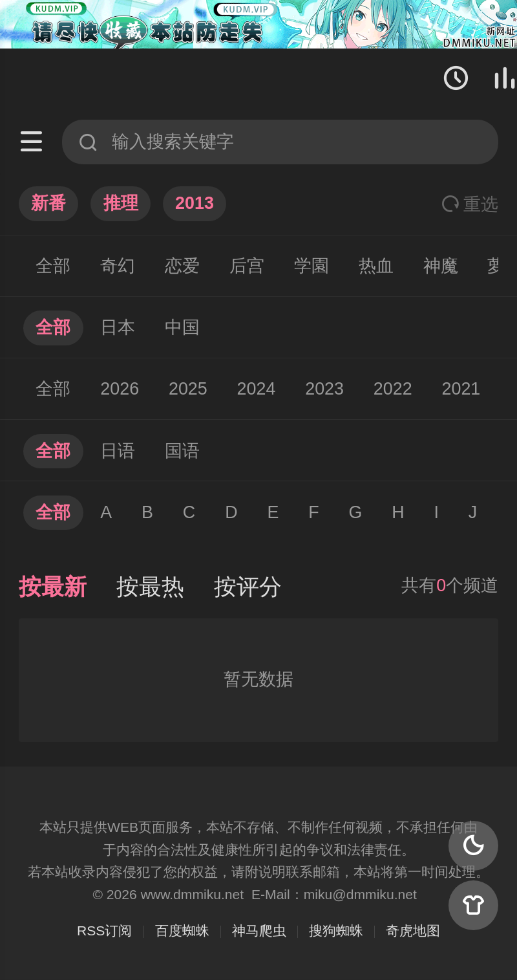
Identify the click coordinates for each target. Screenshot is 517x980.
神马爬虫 (259, 931)
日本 (118, 327)
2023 (324, 389)
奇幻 (118, 266)
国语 (182, 451)
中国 (182, 327)
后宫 (247, 266)
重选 (470, 204)
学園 (311, 266)
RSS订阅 (104, 931)
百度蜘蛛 (182, 931)
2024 (257, 389)
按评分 (248, 587)
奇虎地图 (413, 931)
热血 (376, 266)
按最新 (53, 587)
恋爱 (182, 266)
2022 (393, 389)
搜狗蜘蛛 (336, 931)
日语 (118, 451)
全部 (53, 266)
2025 (188, 389)
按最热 (150, 587)
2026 (120, 389)
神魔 (441, 266)
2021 (461, 389)
